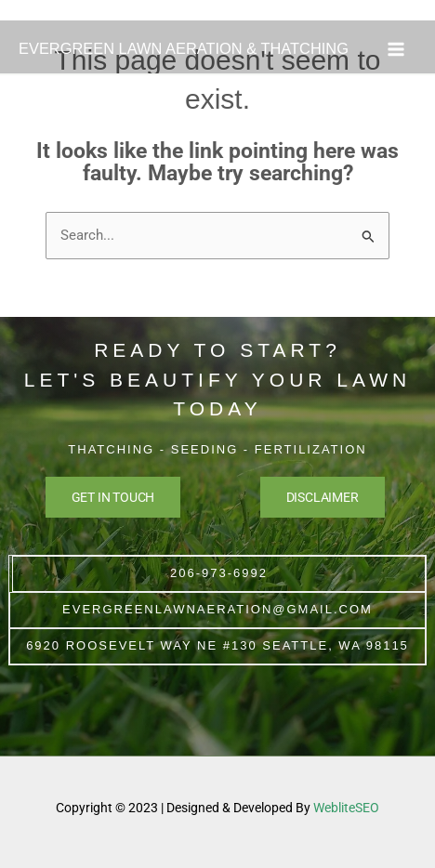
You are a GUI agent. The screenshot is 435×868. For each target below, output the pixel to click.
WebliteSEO (346, 808)
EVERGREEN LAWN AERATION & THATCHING (184, 48)
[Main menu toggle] (396, 49)
